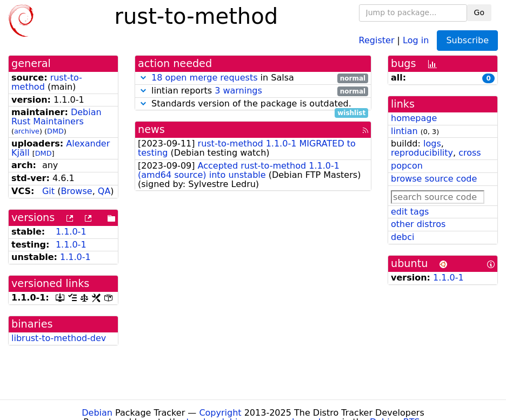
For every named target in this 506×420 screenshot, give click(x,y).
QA (104, 191)
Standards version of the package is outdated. (253, 104)
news (151, 129)
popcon (407, 166)
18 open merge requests (204, 78)
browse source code (434, 179)
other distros (418, 224)
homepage (414, 118)
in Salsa (253, 78)
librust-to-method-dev (59, 338)
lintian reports (253, 91)
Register (377, 40)
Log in (416, 40)
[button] (143, 78)
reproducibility (422, 153)
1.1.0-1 (71, 232)
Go (479, 12)
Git (48, 191)
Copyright (220, 413)
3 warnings (238, 91)
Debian (97, 413)
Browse (76, 191)
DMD (55, 131)
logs (432, 144)
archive (27, 131)
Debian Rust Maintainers (56, 117)
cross (470, 153)
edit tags (410, 212)
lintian (404, 131)
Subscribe (467, 40)
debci (402, 237)
